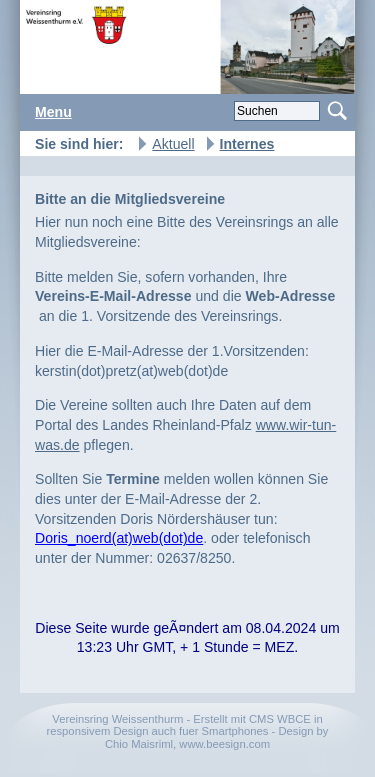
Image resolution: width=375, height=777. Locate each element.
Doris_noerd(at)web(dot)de (119, 538)
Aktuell (173, 144)
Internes (247, 144)
